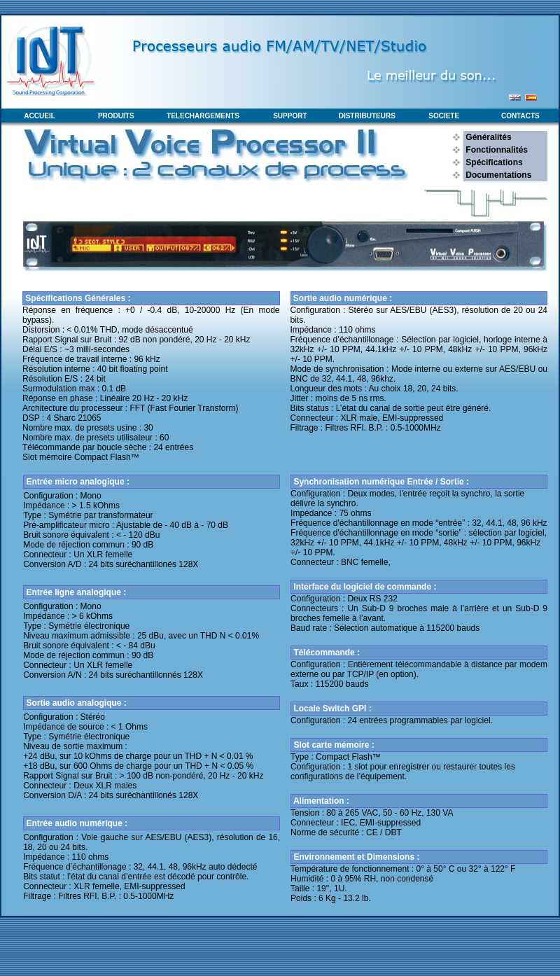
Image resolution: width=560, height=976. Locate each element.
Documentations (497, 175)
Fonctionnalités (496, 150)
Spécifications (493, 162)
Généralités (488, 137)
